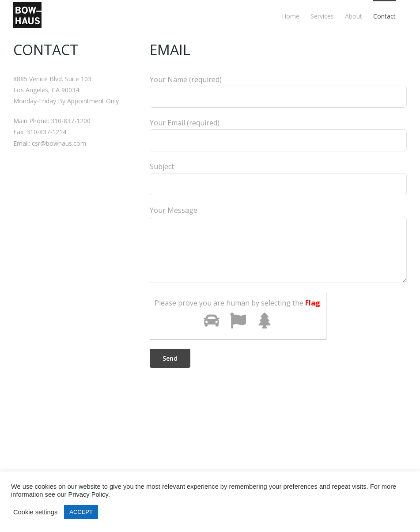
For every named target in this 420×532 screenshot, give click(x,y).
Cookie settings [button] (35, 512)
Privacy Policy (88, 494)
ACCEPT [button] (81, 512)
